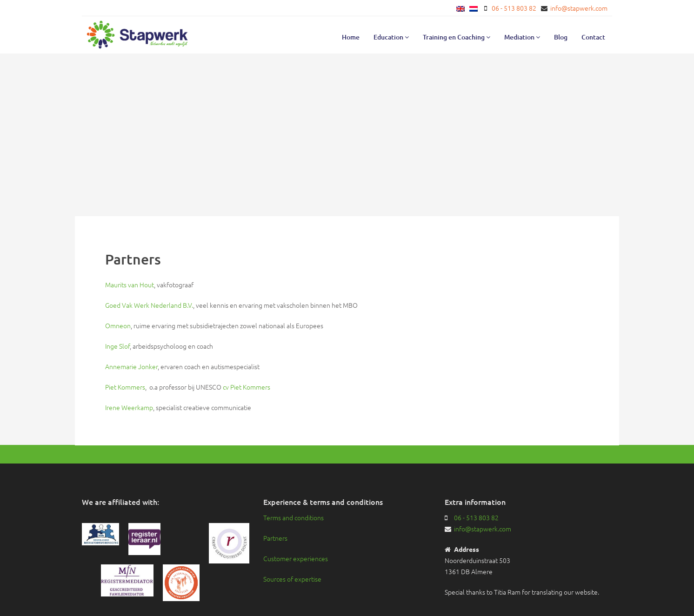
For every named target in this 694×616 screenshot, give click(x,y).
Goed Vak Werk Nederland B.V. (149, 305)
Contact (593, 37)
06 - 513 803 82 (514, 8)
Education (391, 37)
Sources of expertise (292, 579)
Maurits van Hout (130, 285)
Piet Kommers (125, 387)
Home (351, 37)
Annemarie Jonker (131, 366)
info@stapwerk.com (579, 8)
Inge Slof (117, 346)
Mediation (522, 37)
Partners (275, 538)
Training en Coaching (457, 37)
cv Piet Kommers (247, 387)
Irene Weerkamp (129, 407)
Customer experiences (296, 558)
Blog (561, 37)
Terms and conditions (294, 517)
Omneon (118, 325)
